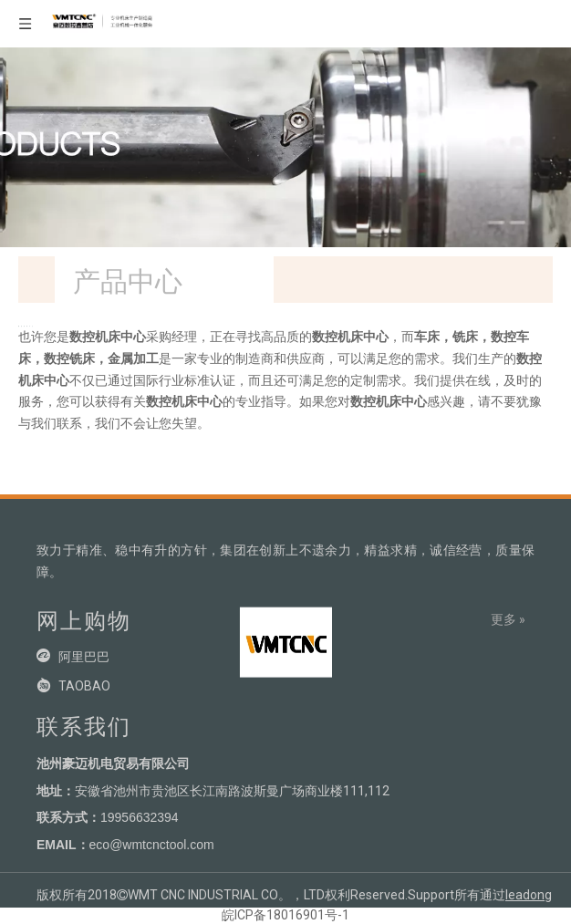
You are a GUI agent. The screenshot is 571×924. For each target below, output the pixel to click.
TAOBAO (84, 686)
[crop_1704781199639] (285, 639)
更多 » (508, 619)
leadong (529, 895)
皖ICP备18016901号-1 (285, 915)
